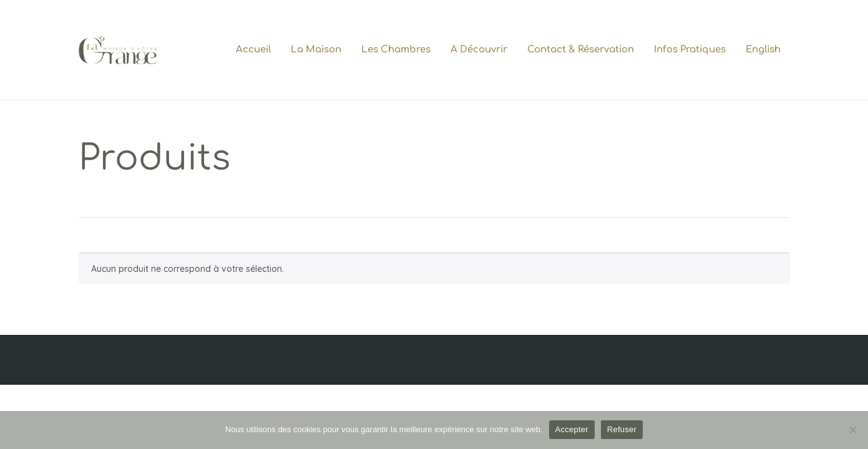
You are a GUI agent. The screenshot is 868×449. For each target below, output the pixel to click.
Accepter (572, 429)
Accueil (253, 50)
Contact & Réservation (581, 50)
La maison (316, 50)
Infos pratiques (690, 50)
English (763, 50)
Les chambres (396, 50)
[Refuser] (852, 430)
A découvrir (479, 50)
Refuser (622, 429)
